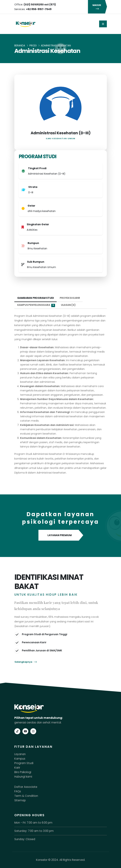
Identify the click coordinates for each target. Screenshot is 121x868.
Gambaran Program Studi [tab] (36, 298)
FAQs (18, 791)
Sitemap (20, 800)
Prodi (33, 46)
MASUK (97, 7)
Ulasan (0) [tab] (68, 305)
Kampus (20, 759)
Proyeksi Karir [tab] (70, 298)
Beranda (20, 46)
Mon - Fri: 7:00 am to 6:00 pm (33, 823)
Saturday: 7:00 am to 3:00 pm (34, 831)
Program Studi (24, 763)
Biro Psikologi (23, 772)
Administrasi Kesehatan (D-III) (61, 133)
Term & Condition (26, 796)
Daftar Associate (26, 787)
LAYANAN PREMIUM (60, 535)
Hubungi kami (23, 777)
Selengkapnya (26, 662)
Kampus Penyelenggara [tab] (36, 305)
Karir (17, 768)
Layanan (20, 754)
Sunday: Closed (25, 839)
